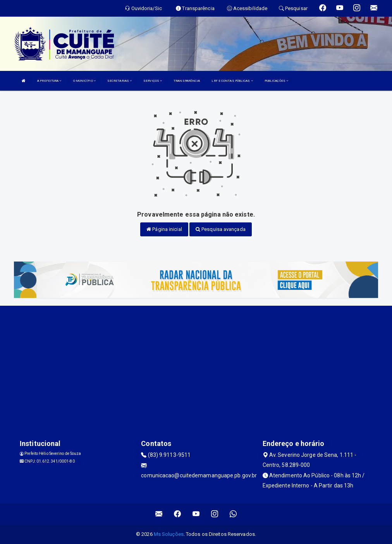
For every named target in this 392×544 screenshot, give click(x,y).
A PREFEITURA (49, 81)
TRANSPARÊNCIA (187, 81)
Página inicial (164, 229)
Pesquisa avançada (221, 229)
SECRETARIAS (119, 81)
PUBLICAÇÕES (276, 81)
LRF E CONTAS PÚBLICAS (232, 81)
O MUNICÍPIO (84, 81)
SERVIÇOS (153, 81)
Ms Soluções (169, 534)
